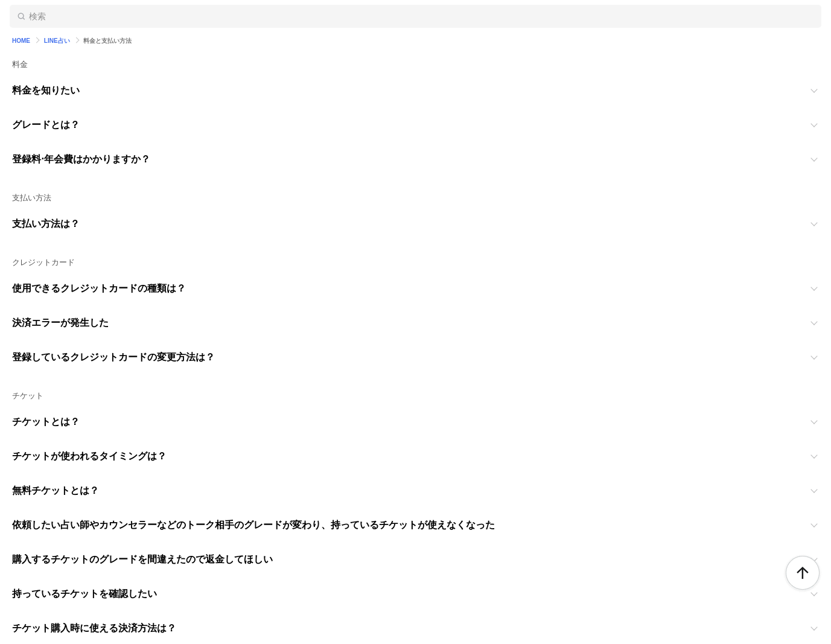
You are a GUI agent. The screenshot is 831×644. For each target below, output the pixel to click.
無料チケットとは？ (56, 490)
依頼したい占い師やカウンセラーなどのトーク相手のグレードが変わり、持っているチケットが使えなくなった (253, 525)
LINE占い (57, 41)
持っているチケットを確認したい (84, 594)
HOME (21, 41)
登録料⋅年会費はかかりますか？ (81, 159)
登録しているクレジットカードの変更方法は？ (113, 357)
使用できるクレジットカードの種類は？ (99, 288)
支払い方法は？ (46, 224)
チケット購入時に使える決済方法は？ (94, 628)
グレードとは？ (46, 125)
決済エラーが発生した (60, 323)
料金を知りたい (46, 90)
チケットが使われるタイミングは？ (89, 456)
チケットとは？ (46, 422)
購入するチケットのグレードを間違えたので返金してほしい (142, 559)
